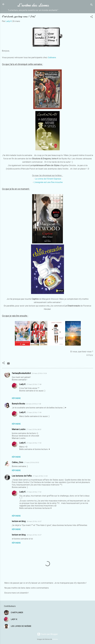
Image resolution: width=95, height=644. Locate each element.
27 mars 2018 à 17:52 (34, 492)
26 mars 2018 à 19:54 (39, 373)
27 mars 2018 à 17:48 (34, 384)
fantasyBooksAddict (21, 373)
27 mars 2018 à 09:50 (32, 462)
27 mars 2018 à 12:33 (40, 476)
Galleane (52, 57)
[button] (92, 17)
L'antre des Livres (33, 5)
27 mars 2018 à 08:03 (34, 429)
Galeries (55, 639)
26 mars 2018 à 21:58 (34, 404)
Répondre (16, 398)
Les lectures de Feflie (22, 476)
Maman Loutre (19, 429)
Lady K (22, 384)
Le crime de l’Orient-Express (48, 179)
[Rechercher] (92, 5)
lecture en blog (19, 521)
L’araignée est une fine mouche (48, 182)
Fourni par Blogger (47, 634)
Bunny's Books (18, 404)
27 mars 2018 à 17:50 (34, 443)
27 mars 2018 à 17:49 (34, 412)
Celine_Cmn (18, 462)
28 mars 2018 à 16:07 (34, 521)
